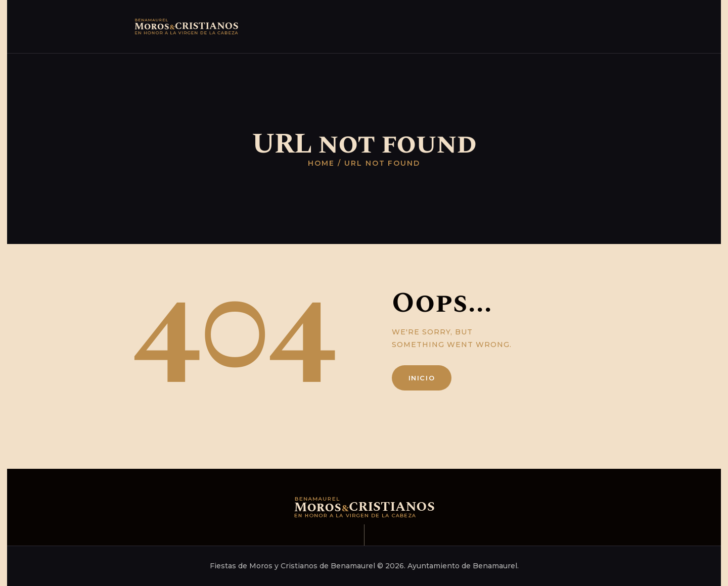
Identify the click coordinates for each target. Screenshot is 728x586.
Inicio (422, 378)
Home (321, 163)
